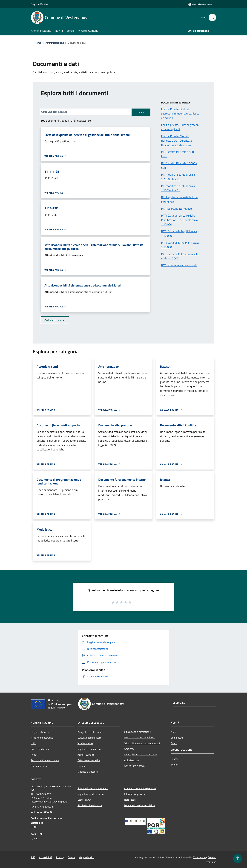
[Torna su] (238, 859)
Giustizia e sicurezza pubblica (140, 737)
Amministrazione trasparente (140, 788)
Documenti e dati (40, 766)
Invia (141, 112)
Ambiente (129, 749)
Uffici (34, 743)
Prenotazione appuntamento (93, 788)
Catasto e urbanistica (89, 760)
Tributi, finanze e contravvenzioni (142, 743)
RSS (33, 857)
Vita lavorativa (85, 743)
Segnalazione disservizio (90, 794)
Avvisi (174, 743)
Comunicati (177, 738)
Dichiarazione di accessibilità (139, 805)
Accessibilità (46, 857)
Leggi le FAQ (84, 800)
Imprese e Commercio (89, 749)
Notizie (175, 732)
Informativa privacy (135, 794)
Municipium (199, 857)
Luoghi (174, 759)
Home (38, 43)
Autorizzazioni (132, 760)
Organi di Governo (41, 732)
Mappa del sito (86, 857)
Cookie (71, 857)
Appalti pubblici (86, 755)
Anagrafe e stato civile (89, 732)
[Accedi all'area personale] (200, 4)
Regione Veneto (39, 4)
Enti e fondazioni (40, 749)
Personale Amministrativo (45, 760)
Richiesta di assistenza (90, 805)
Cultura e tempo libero (89, 738)
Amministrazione (55, 43)
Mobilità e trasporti (88, 772)
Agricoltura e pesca (134, 766)
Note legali (130, 800)
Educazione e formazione (137, 732)
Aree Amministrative (42, 738)
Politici (34, 755)
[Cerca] (212, 17)
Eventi (174, 765)
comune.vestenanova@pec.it (52, 802)
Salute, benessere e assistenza (141, 754)
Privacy (60, 857)
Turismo (82, 766)
